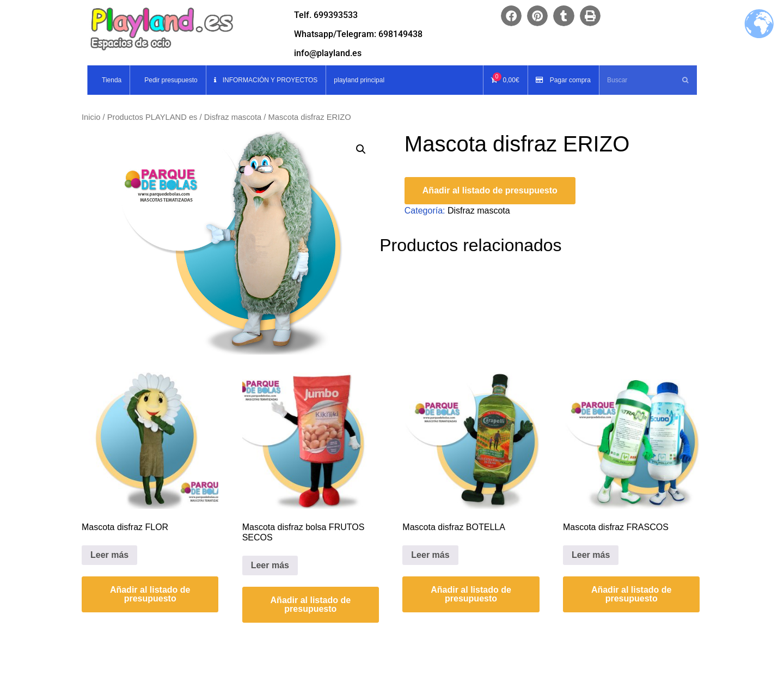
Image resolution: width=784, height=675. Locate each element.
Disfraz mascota (233, 117)
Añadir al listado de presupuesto (490, 190)
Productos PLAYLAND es (152, 117)
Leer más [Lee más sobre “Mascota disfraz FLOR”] (109, 555)
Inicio (91, 117)
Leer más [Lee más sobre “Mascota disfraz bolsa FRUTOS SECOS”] (270, 565)
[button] (511, 16)
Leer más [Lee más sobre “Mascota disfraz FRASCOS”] (591, 555)
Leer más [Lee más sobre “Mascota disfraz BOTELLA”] (430, 555)
